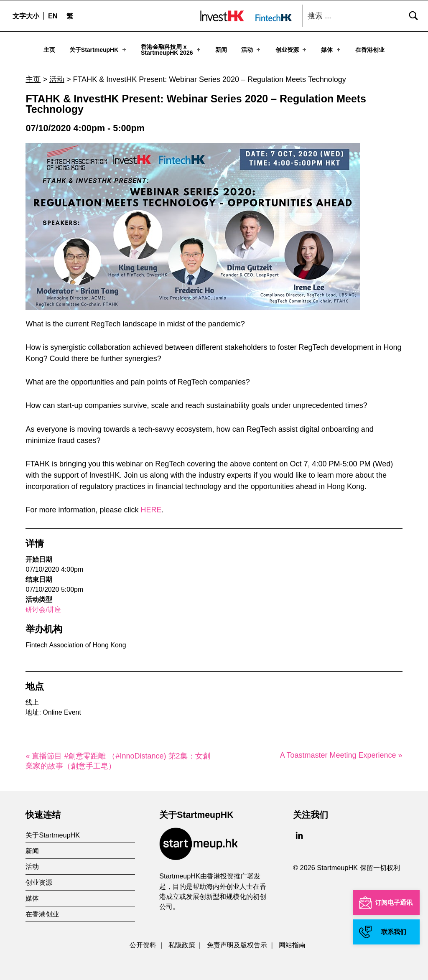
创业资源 (292, 50)
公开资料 (143, 942)
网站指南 (292, 942)
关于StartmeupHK (98, 50)
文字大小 (26, 16)
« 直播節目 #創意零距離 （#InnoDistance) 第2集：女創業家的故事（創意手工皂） (118, 758)
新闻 (221, 50)
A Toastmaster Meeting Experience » (341, 752)
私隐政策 (182, 942)
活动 (251, 50)
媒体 (331, 50)
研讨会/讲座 (43, 606)
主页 (49, 50)
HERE (151, 507)
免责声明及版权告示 (237, 942)
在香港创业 (370, 50)
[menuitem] (53, 16)
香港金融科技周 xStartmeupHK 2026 (171, 50)
